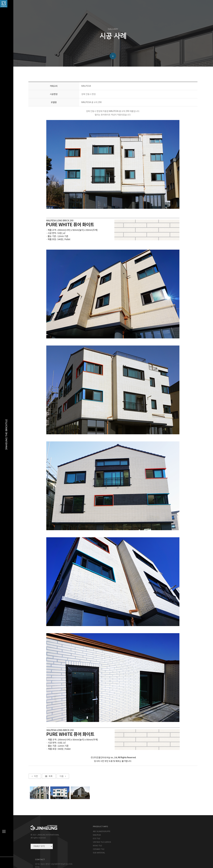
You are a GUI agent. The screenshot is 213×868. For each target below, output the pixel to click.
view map (152, 846)
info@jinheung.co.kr (162, 839)
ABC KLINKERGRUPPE (100, 831)
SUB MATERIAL (98, 853)
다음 (63, 809)
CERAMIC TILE (97, 849)
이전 (35, 809)
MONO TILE (96, 846)
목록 (49, 809)
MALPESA (96, 835)
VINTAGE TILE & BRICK (101, 842)
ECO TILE (95, 839)
